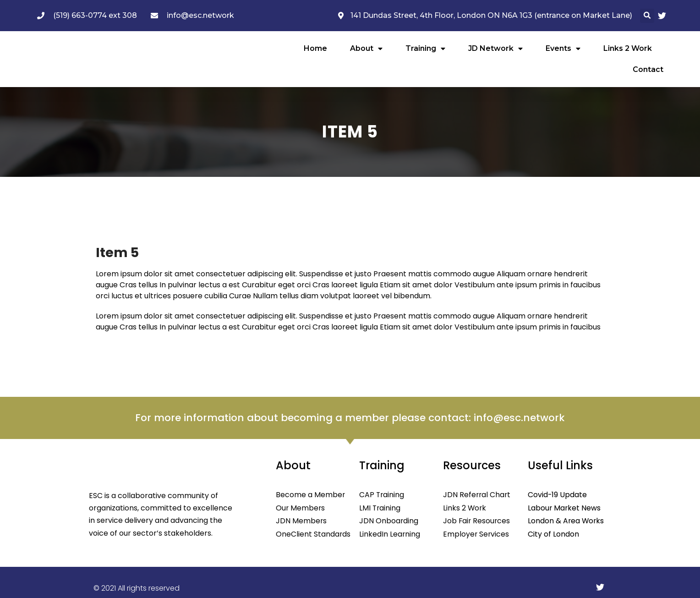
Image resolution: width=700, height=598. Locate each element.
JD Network (495, 49)
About (366, 49)
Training (425, 49)
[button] (647, 16)
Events (563, 49)
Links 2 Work (628, 48)
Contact (648, 69)
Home (315, 48)
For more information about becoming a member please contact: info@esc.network (350, 418)
